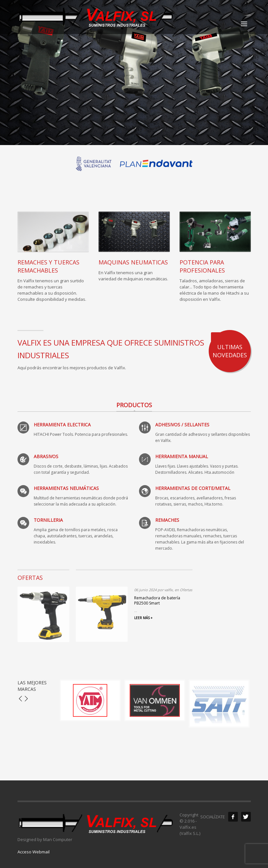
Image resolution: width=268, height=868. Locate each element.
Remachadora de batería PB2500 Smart (157, 600)
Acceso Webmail (34, 852)
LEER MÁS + (143, 618)
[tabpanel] (134, 73)
